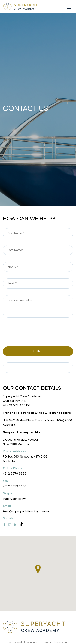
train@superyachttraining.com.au (26, 511)
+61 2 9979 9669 (15, 473)
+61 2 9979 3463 (14, 486)
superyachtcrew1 (15, 499)
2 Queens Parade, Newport (21, 440)
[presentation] (31, 333)
